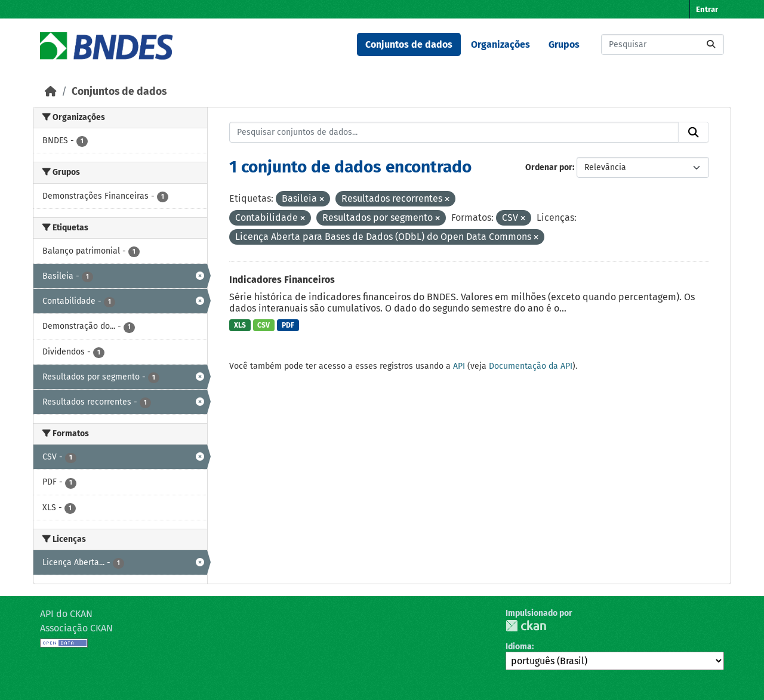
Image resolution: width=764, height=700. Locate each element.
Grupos (564, 44)
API (459, 366)
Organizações (500, 44)
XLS (240, 325)
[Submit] (711, 44)
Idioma (519, 647)
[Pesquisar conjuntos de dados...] (663, 44)
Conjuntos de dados (409, 44)
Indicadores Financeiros (282, 280)
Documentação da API (531, 366)
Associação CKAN (76, 628)
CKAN (526, 626)
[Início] (51, 92)
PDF (288, 325)
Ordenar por (549, 167)
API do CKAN (66, 614)
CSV (264, 325)
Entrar (707, 9)
